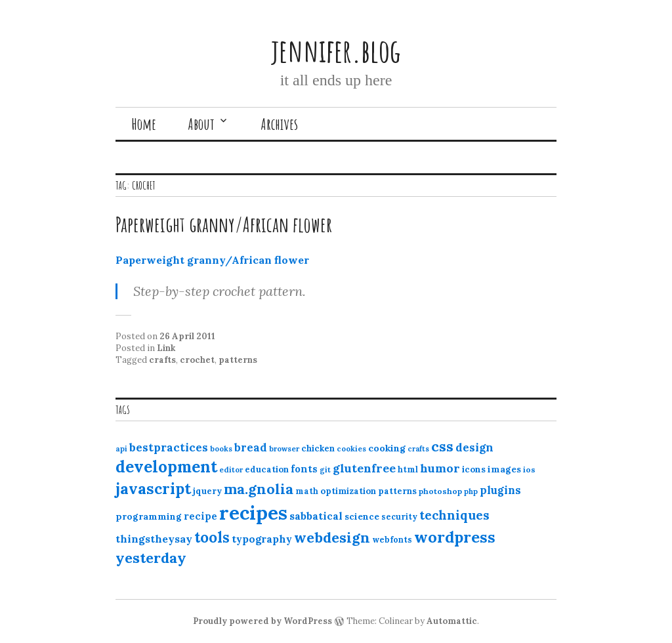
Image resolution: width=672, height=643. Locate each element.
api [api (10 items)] (121, 449)
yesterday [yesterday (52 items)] (151, 558)
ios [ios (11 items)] (529, 469)
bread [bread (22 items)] (251, 447)
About (201, 124)
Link (166, 348)
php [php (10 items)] (471, 491)
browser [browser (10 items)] (284, 449)
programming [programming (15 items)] (149, 516)
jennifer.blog (336, 50)
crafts (162, 360)
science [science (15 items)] (362, 516)
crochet (197, 360)
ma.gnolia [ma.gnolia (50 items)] (259, 489)
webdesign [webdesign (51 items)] (332, 537)
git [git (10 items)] (325, 470)
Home (144, 124)
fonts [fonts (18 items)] (304, 469)
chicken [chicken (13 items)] (318, 448)
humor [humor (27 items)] (440, 468)
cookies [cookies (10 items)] (351, 449)
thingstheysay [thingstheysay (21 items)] (154, 539)
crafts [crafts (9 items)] (418, 449)
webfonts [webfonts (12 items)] (392, 540)
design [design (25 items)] (474, 447)
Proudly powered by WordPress (262, 621)
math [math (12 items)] (307, 491)
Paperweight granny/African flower (224, 224)
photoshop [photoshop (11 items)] (440, 491)
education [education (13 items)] (267, 469)
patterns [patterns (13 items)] (397, 491)
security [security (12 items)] (399, 517)
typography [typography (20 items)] (262, 539)
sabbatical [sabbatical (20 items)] (316, 516)
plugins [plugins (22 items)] (500, 490)
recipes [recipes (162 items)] (253, 512)
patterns (238, 360)
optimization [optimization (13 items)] (348, 491)
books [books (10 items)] (221, 449)
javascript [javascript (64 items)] (153, 488)
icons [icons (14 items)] (474, 469)
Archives (279, 124)
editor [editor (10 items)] (231, 470)
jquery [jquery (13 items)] (207, 491)
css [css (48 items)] (442, 446)
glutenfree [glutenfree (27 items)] (364, 468)
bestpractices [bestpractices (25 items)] (169, 447)
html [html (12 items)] (408, 469)
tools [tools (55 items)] (212, 537)
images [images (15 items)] (504, 469)
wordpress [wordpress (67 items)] (455, 537)
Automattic (452, 621)
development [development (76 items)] (166, 467)
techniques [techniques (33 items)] (454, 515)
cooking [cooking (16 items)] (387, 448)
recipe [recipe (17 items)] (200, 516)
